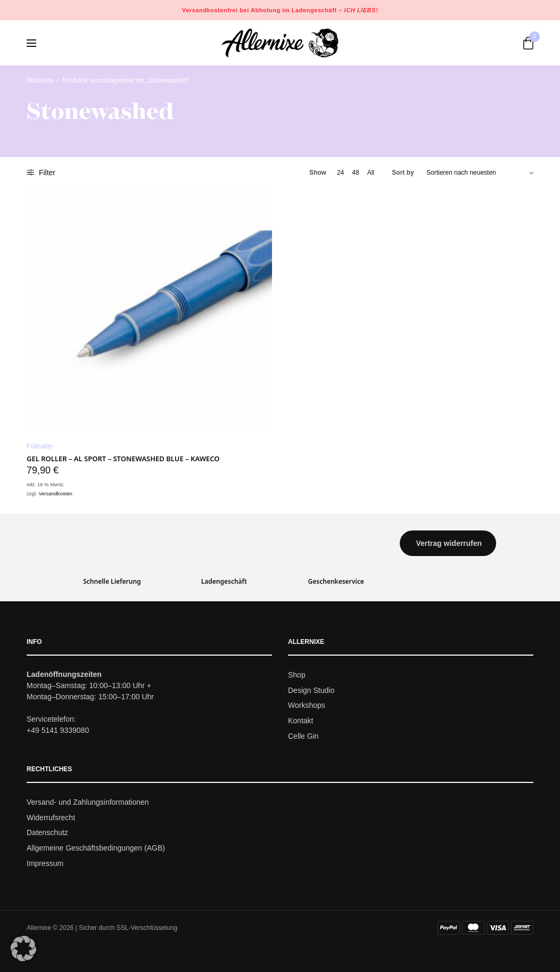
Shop (297, 675)
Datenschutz (47, 833)
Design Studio (311, 690)
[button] (448, 543)
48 (355, 173)
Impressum (45, 863)
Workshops (307, 706)
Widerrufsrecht (51, 818)
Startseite (40, 80)
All (371, 173)
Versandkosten (55, 493)
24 (340, 173)
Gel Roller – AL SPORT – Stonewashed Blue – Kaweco (123, 459)
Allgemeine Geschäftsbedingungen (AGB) (96, 848)
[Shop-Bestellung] (480, 173)
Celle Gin (303, 736)
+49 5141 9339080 (58, 730)
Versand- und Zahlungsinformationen (88, 802)
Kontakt (300, 721)
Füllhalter (40, 446)
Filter (41, 173)
